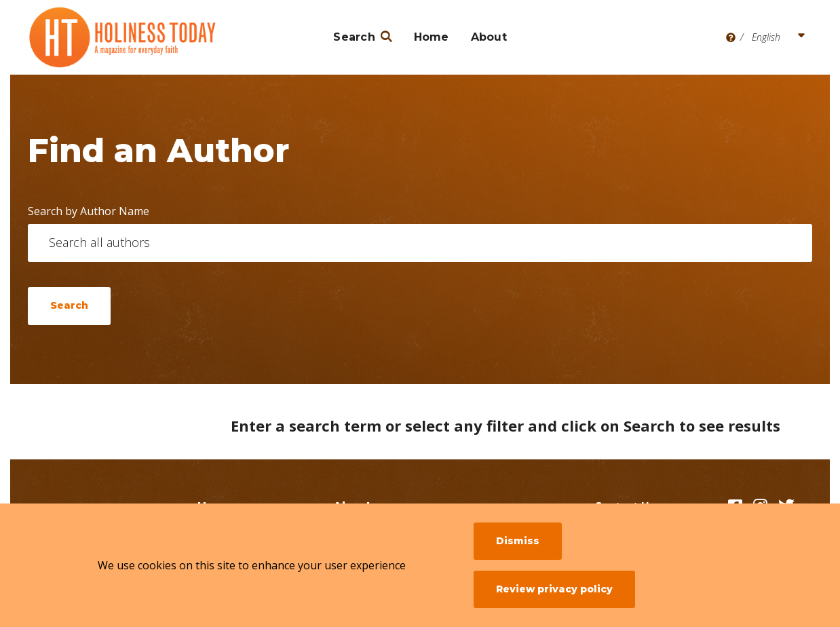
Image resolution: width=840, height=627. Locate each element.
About (489, 37)
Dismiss (518, 541)
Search (354, 37)
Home (432, 37)
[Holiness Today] (123, 37)
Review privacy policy (554, 589)
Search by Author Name (89, 211)
